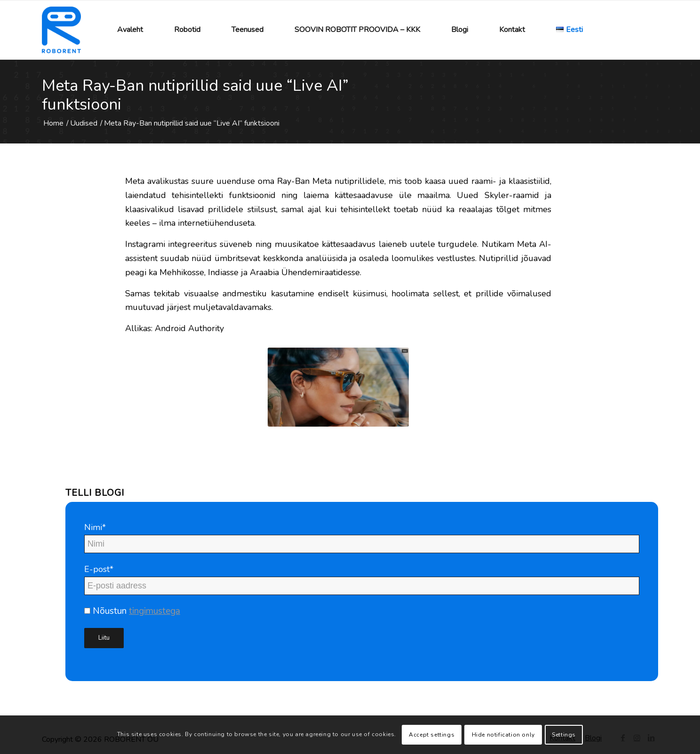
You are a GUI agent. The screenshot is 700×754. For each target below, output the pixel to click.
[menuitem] (130, 30)
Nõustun (132, 611)
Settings (564, 735)
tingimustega (155, 611)
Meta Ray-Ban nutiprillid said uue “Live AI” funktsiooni (195, 95)
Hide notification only (503, 735)
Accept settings (432, 735)
